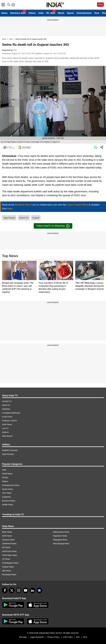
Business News (9, 501)
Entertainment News (11, 485)
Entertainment (84, 13)
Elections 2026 (18, 13)
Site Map (23, 637)
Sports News (8, 489)
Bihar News (7, 532)
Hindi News (7, 424)
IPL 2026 (51, 13)
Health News (8, 505)
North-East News (9, 551)
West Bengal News (61, 544)
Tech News (7, 493)
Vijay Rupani (9, 218)
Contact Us (7, 401)
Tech (97, 13)
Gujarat (36, 218)
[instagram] (19, 590)
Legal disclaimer (37, 637)
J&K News (7, 571)
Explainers (7, 497)
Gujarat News (8, 567)
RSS (85, 637)
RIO (78, 637)
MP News (6, 547)
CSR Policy (68, 637)
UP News (6, 559)
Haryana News (8, 540)
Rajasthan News (60, 536)
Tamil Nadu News (10, 555)
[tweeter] (12, 590)
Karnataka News (9, 575)
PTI (15, 50)
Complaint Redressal (11, 413)
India (41, 13)
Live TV (5, 428)
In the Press (7, 417)
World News (7, 474)
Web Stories (7, 436)
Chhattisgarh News (10, 563)
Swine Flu (24, 218)
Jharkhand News (9, 544)
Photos (5, 478)
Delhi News (7, 536)
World (61, 13)
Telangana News (60, 540)
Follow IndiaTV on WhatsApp (53, 226)
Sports (70, 13)
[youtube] (26, 590)
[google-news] (39, 590)
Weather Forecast (10, 450)
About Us (6, 405)
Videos (32, 13)
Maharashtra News (61, 532)
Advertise (6, 409)
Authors (5, 432)
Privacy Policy (53, 637)
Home (4, 13)
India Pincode (8, 454)
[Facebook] (5, 590)
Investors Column (10, 421)
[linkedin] (32, 590)
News (4, 39)
